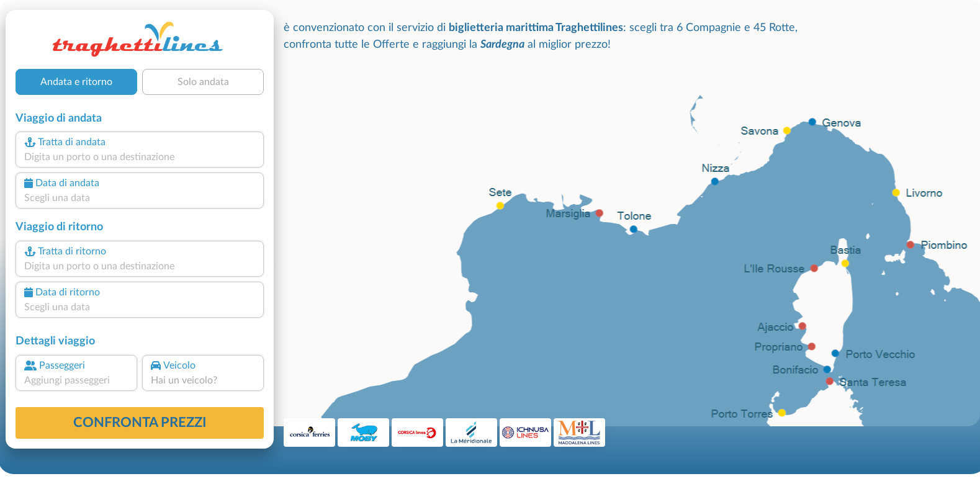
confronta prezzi (140, 423)
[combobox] (140, 157)
